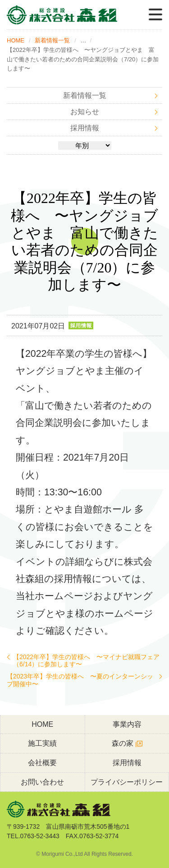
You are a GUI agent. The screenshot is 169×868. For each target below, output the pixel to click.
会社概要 (42, 763)
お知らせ (85, 112)
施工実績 (42, 743)
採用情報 (85, 128)
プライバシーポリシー (127, 782)
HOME (16, 40)
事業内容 (127, 724)
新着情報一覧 (52, 40)
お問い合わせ (42, 782)
